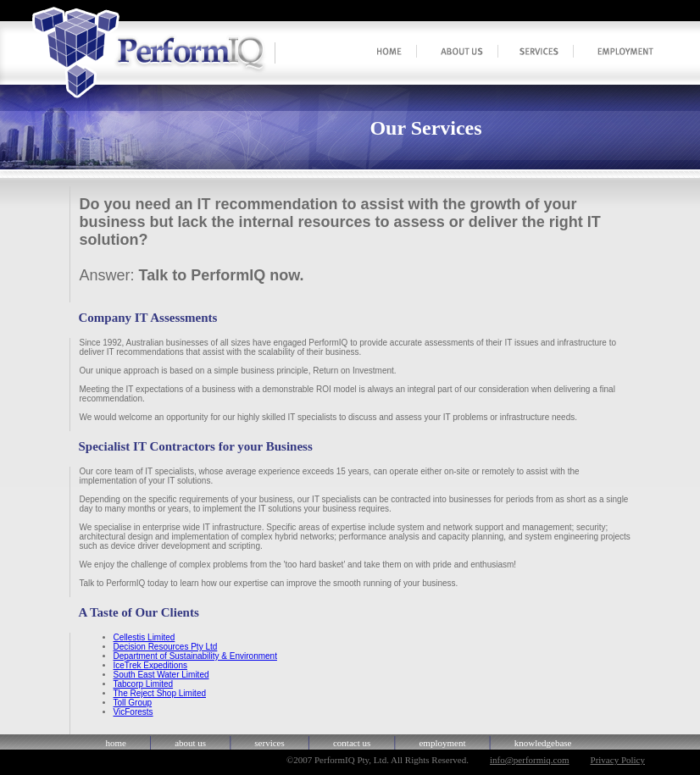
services (269, 743)
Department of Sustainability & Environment (195, 656)
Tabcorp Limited (144, 684)
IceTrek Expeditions (150, 665)
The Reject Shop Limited (160, 693)
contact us (352, 743)
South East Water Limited (161, 675)
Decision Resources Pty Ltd (166, 647)
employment (442, 743)
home (116, 743)
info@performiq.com (530, 760)
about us (190, 743)
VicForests (133, 712)
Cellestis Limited (144, 637)
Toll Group (133, 703)
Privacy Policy (618, 760)
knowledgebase (543, 743)
